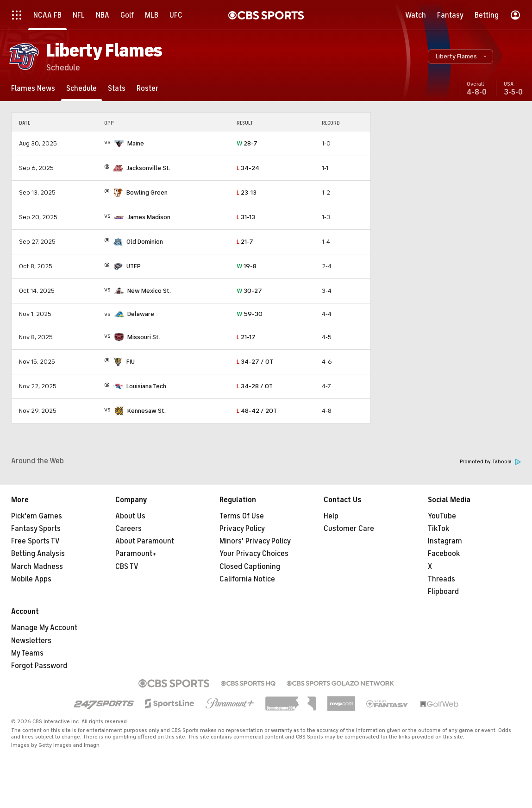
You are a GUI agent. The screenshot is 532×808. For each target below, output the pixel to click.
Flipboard (443, 592)
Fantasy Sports (36, 529)
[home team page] (119, 144)
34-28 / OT (255, 386)
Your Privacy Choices (254, 554)
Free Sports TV (35, 541)
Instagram (445, 541)
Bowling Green (147, 193)
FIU (131, 362)
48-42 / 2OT (257, 411)
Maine (136, 143)
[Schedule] (81, 88)
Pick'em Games (37, 516)
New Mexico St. (149, 291)
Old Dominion (145, 242)
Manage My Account (44, 628)
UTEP (134, 266)
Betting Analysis (38, 554)
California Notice (247, 579)
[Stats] (117, 88)
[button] (460, 57)
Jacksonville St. (148, 168)
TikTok (438, 529)
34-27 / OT (255, 362)
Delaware (141, 314)
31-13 (246, 217)
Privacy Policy (242, 529)
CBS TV (127, 567)
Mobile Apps (31, 579)
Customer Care (349, 529)
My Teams (27, 653)
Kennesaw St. (147, 411)
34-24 (248, 168)
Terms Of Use (242, 516)
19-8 (247, 266)
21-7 (245, 242)
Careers (128, 529)
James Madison (149, 217)
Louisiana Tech (146, 386)
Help (331, 516)
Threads (441, 579)
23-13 (247, 193)
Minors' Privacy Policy (255, 541)
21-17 (246, 337)
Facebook (444, 554)
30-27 (249, 291)
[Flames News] (33, 88)
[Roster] (147, 88)
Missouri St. (144, 337)
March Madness (37, 567)
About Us (130, 516)
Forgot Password (39, 666)
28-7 (247, 143)
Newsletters (31, 641)
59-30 (250, 314)
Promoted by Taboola (490, 462)
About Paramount (145, 541)
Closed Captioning (250, 567)
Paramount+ (136, 554)
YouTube (442, 516)
